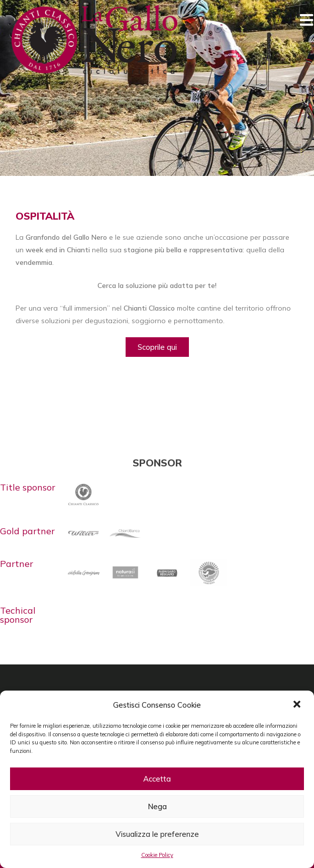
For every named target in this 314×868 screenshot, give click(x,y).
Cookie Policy (157, 855)
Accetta (157, 779)
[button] (298, 705)
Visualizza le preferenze (157, 834)
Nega (157, 806)
